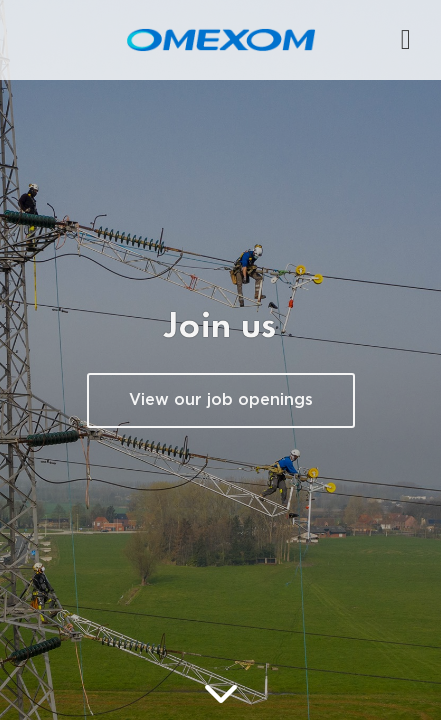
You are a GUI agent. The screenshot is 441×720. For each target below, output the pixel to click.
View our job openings (221, 400)
